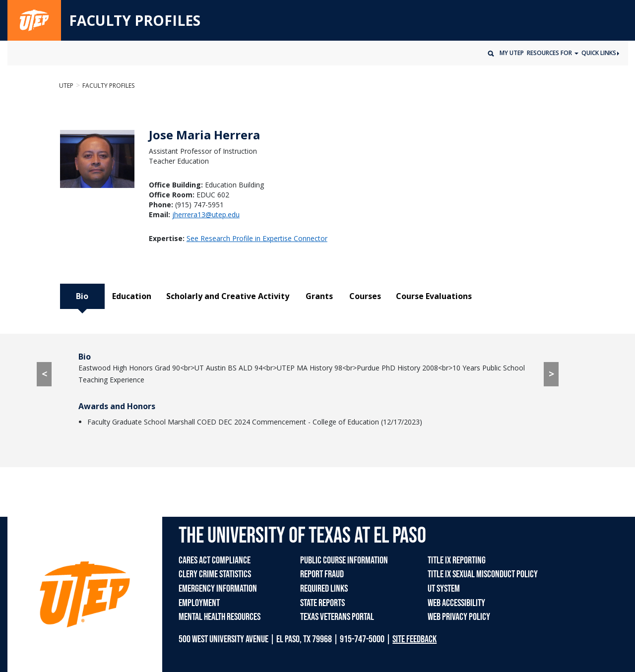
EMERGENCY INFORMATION (218, 589)
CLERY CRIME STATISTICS (215, 574)
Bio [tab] (82, 296)
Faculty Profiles (108, 86)
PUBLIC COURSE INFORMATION (344, 560)
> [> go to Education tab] (551, 374)
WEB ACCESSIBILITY (456, 603)
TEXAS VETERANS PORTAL (337, 617)
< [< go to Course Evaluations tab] (44, 374)
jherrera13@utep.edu (206, 214)
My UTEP (512, 53)
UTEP (66, 86)
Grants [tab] (319, 296)
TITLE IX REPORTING (457, 560)
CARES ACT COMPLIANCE (215, 560)
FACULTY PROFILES (135, 21)
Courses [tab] (365, 296)
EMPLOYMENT (199, 603)
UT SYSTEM (444, 589)
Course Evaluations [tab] (434, 296)
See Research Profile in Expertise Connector (257, 238)
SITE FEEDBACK (414, 639)
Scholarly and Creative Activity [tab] (228, 296)
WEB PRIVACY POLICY (459, 617)
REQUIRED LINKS (324, 589)
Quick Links (600, 53)
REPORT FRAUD (322, 574)
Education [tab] (132, 296)
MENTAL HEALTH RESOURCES (220, 617)
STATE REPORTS (322, 603)
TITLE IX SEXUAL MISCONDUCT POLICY (483, 574)
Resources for (550, 53)
